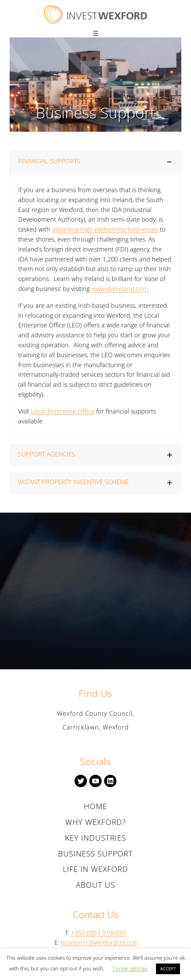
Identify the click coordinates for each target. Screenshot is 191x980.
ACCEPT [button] (168, 969)
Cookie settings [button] (130, 968)
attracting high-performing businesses (105, 229)
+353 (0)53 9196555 (99, 933)
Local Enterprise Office (63, 411)
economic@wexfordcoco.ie (99, 942)
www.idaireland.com (120, 289)
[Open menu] (95, 33)
